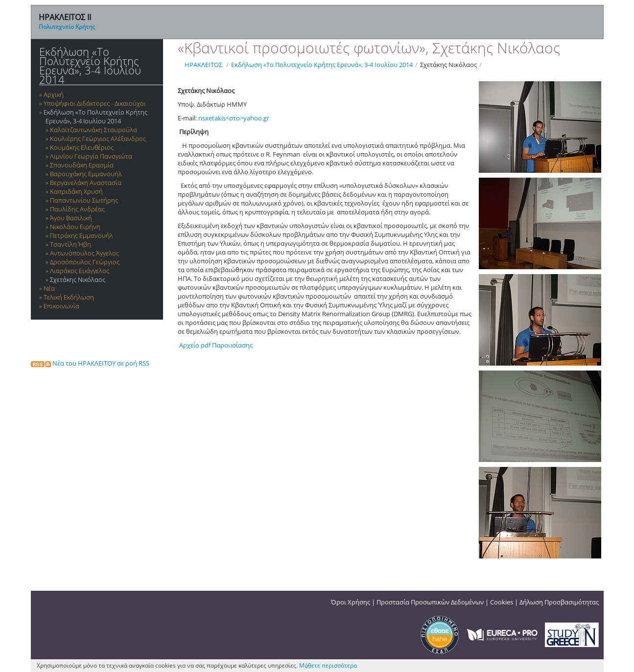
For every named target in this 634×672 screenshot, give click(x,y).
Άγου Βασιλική (71, 218)
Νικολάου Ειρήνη (75, 227)
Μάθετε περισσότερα (328, 665)
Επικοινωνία (61, 306)
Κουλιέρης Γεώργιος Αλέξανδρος (98, 139)
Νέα (49, 288)
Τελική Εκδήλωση (69, 297)
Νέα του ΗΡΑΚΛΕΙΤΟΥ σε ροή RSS (90, 363)
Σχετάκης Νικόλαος (78, 279)
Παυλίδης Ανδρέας (77, 209)
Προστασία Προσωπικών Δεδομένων (430, 602)
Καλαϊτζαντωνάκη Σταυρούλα (94, 130)
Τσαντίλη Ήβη (70, 244)
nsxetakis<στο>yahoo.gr (234, 118)
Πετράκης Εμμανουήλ (82, 235)
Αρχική (54, 94)
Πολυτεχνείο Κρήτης (67, 27)
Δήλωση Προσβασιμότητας (559, 602)
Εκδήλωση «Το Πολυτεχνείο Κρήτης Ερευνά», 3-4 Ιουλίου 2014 (90, 66)
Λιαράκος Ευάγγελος (80, 271)
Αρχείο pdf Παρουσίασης (215, 345)
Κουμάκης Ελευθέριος (82, 147)
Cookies (502, 602)
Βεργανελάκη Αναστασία (86, 183)
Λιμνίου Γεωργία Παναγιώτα (91, 156)
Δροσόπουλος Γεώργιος (85, 262)
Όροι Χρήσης (351, 602)
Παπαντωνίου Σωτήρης (84, 200)
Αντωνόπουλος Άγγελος (84, 253)
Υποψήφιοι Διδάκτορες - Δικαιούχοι (95, 103)
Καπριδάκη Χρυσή (76, 191)
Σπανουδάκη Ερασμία (82, 165)
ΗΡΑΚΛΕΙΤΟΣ (203, 65)
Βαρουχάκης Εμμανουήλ (86, 174)
